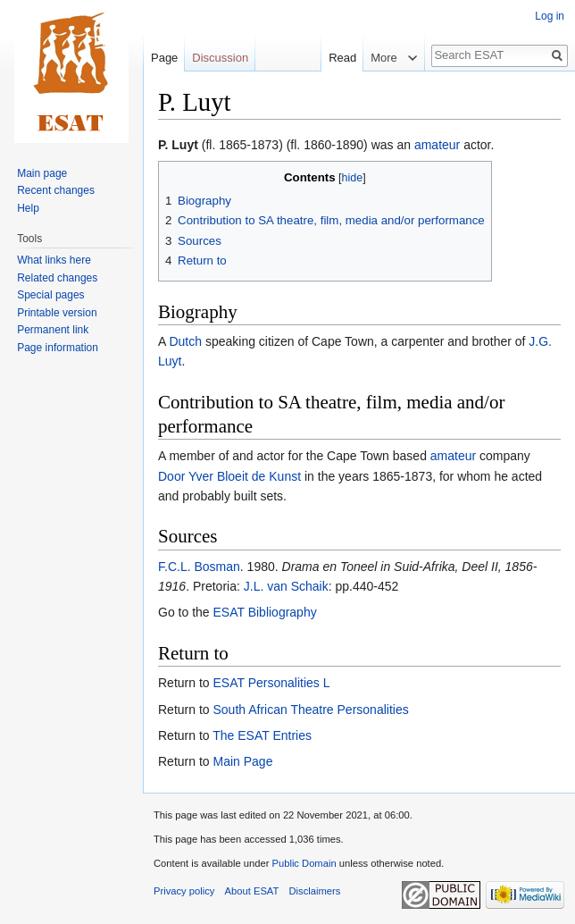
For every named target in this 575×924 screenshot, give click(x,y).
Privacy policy (184, 891)
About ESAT (252, 891)
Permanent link (53, 330)
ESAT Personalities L (271, 683)
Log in (550, 16)
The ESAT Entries (262, 735)
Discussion (220, 58)
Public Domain (304, 863)
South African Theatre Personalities (310, 710)
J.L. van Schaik (286, 586)
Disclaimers (315, 891)
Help (28, 208)
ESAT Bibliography (264, 612)
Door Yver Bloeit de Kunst (229, 476)
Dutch (185, 341)
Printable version (57, 313)
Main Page (242, 761)
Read (333, 58)
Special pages (50, 295)
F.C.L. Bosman (199, 567)
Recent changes (56, 190)
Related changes (57, 278)
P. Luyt (178, 145)
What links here (54, 260)
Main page (42, 173)
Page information (58, 348)
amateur (437, 145)
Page (164, 58)
